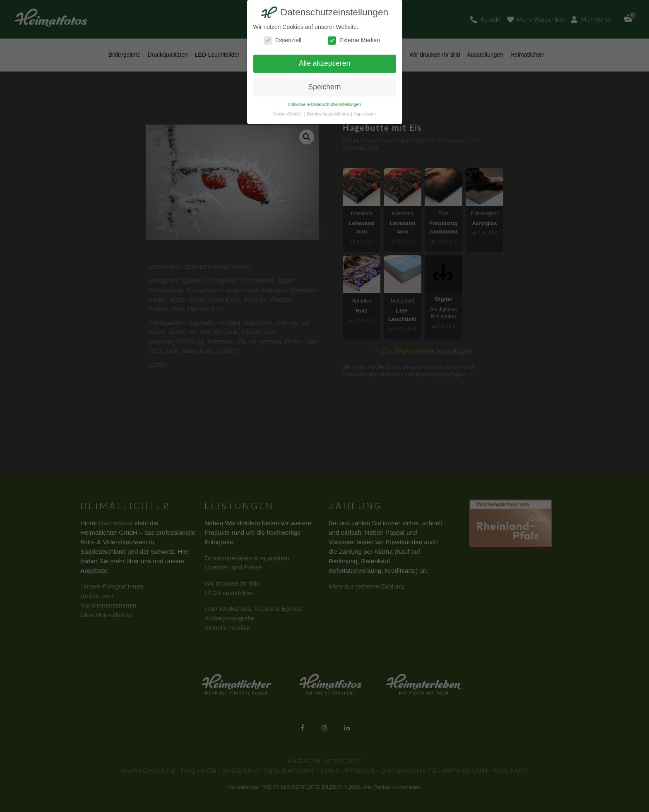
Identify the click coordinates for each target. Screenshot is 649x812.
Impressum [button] (365, 114)
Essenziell (282, 40)
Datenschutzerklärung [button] (328, 114)
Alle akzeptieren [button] (325, 63)
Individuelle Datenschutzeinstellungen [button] (324, 104)
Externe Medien (354, 40)
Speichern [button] (325, 87)
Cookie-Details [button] (288, 114)
